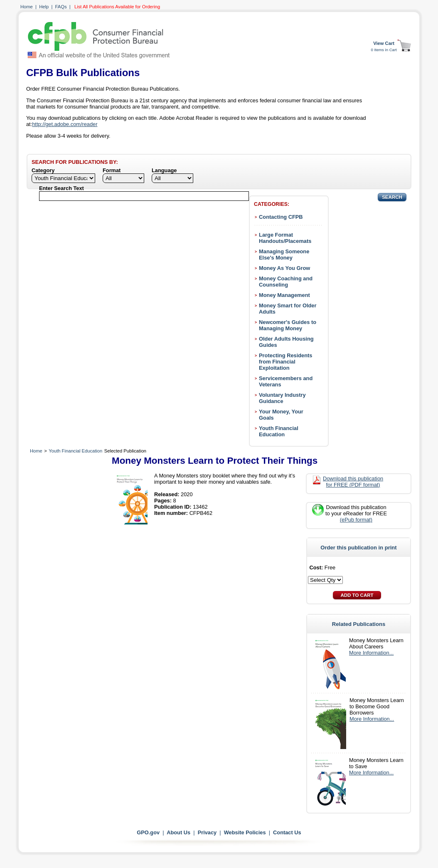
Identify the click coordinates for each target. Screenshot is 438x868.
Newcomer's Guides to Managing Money (288, 325)
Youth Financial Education (279, 431)
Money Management (284, 295)
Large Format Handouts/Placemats (285, 238)
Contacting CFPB (281, 217)
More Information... (371, 653)
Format (112, 170)
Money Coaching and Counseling (286, 282)
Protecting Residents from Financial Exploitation (285, 362)
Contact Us (287, 832)
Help (44, 7)
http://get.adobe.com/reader (65, 124)
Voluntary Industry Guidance (282, 398)
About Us (178, 832)
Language (164, 170)
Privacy (207, 832)
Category (43, 170)
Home (27, 7)
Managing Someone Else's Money (284, 255)
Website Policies (245, 832)
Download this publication (353, 482)
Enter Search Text (62, 188)
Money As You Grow (284, 268)
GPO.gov (148, 832)
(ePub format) (356, 520)
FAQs (61, 7)
